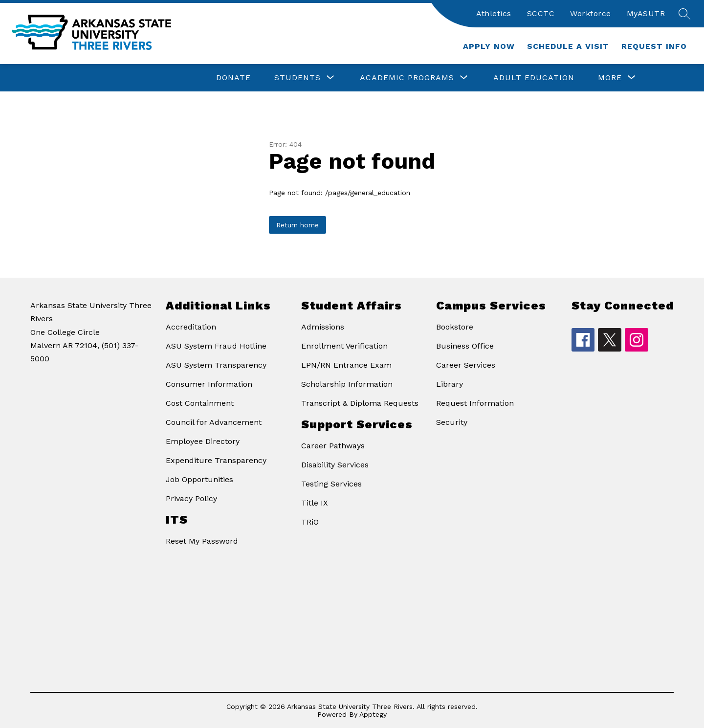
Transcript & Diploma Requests (360, 403)
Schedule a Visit (568, 46)
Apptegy (373, 714)
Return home (297, 225)
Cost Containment (200, 403)
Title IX (315, 503)
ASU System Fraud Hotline (216, 346)
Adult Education (534, 77)
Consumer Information (209, 384)
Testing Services (331, 484)
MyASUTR (646, 13)
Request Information (475, 403)
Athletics (494, 13)
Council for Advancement (214, 422)
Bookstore (455, 327)
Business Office (465, 346)
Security (452, 422)
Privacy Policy (191, 498)
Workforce (591, 13)
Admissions (323, 327)
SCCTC (541, 13)
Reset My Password (202, 541)
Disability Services (335, 465)
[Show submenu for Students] (297, 78)
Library (450, 384)
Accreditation (191, 327)
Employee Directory (203, 441)
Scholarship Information (347, 384)
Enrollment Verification (344, 346)
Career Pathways (333, 446)
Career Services (466, 365)
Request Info (654, 46)
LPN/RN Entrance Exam (346, 365)
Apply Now (489, 46)
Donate (233, 77)
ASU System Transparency (216, 365)
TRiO (310, 522)
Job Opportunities (199, 479)
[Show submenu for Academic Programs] (407, 78)
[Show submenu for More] (610, 78)
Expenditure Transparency (216, 460)
